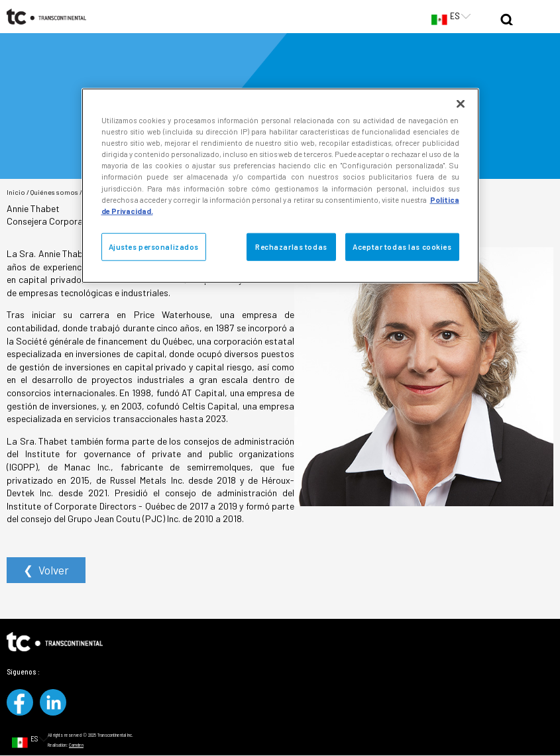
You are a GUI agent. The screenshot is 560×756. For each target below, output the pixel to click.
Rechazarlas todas (291, 246)
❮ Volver (46, 570)
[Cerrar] (461, 104)
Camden (76, 745)
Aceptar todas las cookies (402, 246)
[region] (280, 186)
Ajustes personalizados (154, 246)
